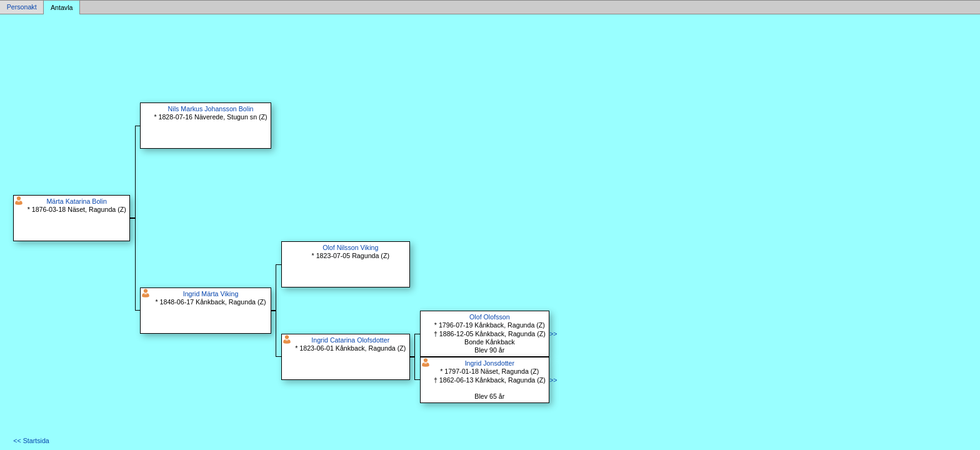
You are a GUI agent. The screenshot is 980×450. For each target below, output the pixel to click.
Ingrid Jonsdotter (490, 363)
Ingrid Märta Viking (211, 294)
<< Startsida (31, 441)
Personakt (22, 7)
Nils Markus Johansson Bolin (211, 109)
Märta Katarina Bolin (77, 201)
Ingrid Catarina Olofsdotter (350, 340)
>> (553, 334)
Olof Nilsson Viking (350, 247)
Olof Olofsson (490, 317)
